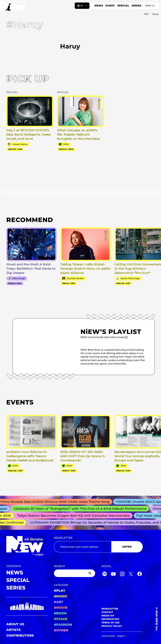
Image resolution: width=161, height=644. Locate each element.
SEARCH (60, 566)
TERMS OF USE (110, 623)
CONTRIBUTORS (20, 635)
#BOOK (60, 613)
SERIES (136, 6)
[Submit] (90, 573)
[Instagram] (122, 574)
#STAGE (61, 619)
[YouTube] (113, 574)
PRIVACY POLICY (112, 626)
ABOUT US (15, 624)
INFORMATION (110, 619)
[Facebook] (140, 574)
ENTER (127, 547)
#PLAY (60, 591)
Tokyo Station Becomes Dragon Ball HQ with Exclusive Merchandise (75, 516)
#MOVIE (61, 608)
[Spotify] (105, 574)
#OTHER (61, 630)
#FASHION (63, 625)
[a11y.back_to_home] (13, 7)
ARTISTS (14, 630)
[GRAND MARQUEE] (27, 606)
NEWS (99, 6)
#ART (59, 602)
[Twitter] (131, 574)
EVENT (110, 6)
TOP (146, 14)
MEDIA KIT (108, 616)
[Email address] (83, 547)
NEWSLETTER (63, 538)
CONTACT (107, 612)
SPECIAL (123, 6)
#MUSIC (61, 596)
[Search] (75, 573)
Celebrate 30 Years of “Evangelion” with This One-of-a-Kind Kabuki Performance (82, 509)
